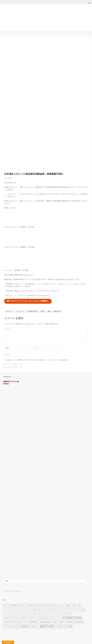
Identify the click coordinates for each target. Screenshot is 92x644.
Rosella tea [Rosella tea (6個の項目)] (42, 606)
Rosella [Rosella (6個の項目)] (31, 606)
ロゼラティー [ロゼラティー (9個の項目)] (47, 618)
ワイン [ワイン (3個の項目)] (57, 618)
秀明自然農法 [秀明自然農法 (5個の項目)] (79, 622)
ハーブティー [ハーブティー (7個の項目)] (24, 614)
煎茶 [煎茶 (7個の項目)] (61, 622)
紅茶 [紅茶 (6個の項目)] (10, 627)
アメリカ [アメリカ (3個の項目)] (19, 610)
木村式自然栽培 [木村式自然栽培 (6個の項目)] (45, 622)
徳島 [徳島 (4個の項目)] (20, 622)
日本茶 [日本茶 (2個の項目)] (26, 622)
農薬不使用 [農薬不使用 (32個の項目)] (47, 627)
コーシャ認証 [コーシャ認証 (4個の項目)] (80, 610)
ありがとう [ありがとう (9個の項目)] (55, 606)
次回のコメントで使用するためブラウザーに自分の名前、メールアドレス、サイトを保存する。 (38, 360)
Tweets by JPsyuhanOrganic (12, 591)
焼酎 (49, 312)
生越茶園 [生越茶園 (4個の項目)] (69, 622)
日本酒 (42, 312)
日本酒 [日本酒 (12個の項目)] (33, 622)
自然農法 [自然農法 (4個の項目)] (34, 627)
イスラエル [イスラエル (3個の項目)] (27, 610)
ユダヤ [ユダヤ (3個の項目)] (61, 614)
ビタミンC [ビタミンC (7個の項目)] (36, 614)
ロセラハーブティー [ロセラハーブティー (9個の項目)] (29, 618)
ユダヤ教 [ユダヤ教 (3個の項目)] (68, 614)
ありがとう (9, 312)
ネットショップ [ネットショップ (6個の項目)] (10, 614)
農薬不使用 (57, 312)
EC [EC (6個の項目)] (5, 606)
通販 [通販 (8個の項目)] (70, 627)
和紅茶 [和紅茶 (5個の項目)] (7, 622)
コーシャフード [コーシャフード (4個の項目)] (68, 610)
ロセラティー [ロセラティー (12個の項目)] (11, 618)
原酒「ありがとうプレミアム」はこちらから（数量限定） (28, 301)
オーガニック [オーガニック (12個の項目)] (40, 610)
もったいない (20, 312)
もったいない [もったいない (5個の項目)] (9, 610)
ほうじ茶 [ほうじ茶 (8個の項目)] (77, 606)
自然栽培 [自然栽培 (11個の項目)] (24, 627)
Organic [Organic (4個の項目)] (22, 606)
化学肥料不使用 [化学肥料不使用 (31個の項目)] (72, 618)
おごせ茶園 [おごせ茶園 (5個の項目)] (67, 606)
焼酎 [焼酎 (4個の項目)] (55, 622)
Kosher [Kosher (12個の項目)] (13, 606)
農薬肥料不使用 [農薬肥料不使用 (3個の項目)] (61, 627)
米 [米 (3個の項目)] (5, 627)
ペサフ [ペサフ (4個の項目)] (45, 614)
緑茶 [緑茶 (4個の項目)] (16, 627)
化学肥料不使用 (32, 312)
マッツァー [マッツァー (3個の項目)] (53, 614)
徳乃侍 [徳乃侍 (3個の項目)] (14, 622)
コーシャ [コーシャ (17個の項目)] (55, 610)
